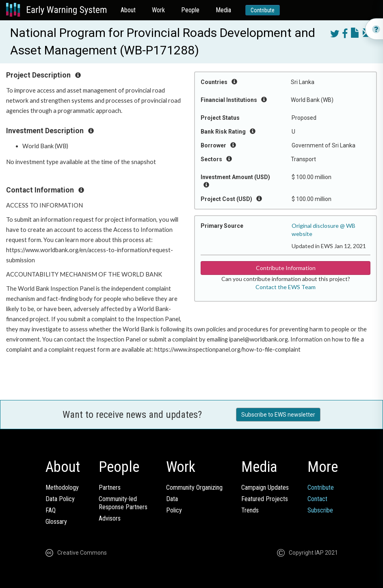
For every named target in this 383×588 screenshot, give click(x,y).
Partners (110, 487)
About (128, 10)
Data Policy (60, 499)
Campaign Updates (265, 487)
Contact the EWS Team (286, 287)
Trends (250, 510)
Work (158, 10)
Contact (317, 499)
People (190, 10)
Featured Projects (265, 499)
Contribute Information (286, 268)
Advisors (110, 518)
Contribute (263, 10)
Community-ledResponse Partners (123, 503)
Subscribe (320, 510)
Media (223, 10)
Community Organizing (194, 487)
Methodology (62, 487)
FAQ (51, 510)
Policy (174, 510)
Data (172, 499)
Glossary (56, 522)
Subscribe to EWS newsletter (278, 415)
